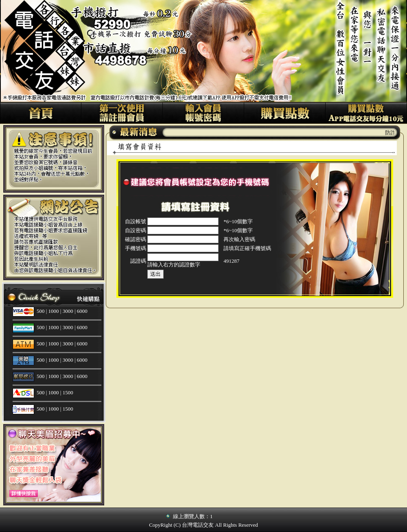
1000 (54, 311)
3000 (68, 311)
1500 (68, 392)
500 (41, 311)
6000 (82, 311)
